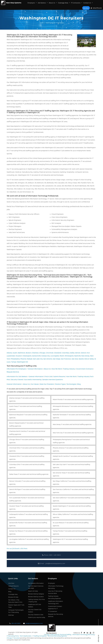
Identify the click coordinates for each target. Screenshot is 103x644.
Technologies (71, 384)
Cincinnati (50, 353)
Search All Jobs (33, 591)
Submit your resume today (37, 617)
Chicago (42, 353)
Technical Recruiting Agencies (57, 636)
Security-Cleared (17, 379)
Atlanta (9, 353)
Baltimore (22, 353)
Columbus (66, 353)
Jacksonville (36, 356)
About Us (53, 3)
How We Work (57, 369)
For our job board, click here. (17, 548)
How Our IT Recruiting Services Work (55, 592)
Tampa (14, 362)
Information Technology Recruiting (56, 587)
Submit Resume (59, 376)
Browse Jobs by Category (36, 594)
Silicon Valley (89, 359)
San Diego (57, 359)
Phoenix (23, 359)
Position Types (60, 384)
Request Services (13, 372)
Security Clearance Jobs (36, 615)
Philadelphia (15, 359)
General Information (35, 369)
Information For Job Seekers (17, 376)
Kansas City (46, 356)
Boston (28, 353)
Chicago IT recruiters (13, 638)
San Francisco (66, 359)
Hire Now (86, 8)
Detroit (83, 353)
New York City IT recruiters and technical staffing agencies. (73, 433)
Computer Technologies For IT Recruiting (16, 611)
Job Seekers (43, 3)
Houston (19, 356)
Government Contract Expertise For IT (55, 607)
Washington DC (23, 362)
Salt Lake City (38, 359)
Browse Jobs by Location (36, 597)
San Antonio (48, 359)
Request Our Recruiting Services (56, 615)
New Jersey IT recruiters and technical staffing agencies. (72, 424)
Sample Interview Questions (53, 379)
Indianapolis (27, 356)
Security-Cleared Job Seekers (35, 611)
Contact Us (88, 3)
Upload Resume (96, 8)
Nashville (78, 356)
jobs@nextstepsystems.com (55, 563)
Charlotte (35, 353)
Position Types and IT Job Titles (16, 606)
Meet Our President (47, 384)
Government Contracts (85, 369)
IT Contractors (77, 3)
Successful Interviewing (33, 379)
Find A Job (48, 376)
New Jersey (85, 356)
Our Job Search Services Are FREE (36, 587)
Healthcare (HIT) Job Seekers (35, 606)
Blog (79, 384)
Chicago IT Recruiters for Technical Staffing (58, 635)
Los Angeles (55, 356)
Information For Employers (17, 369)
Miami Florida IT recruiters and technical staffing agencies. (73, 399)
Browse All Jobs (13, 597)
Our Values (35, 384)
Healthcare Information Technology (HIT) (56, 602)
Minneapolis (69, 356)
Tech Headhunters (26, 636)
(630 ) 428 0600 (55, 555)
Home (41, 23)
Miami (62, 356)
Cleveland (58, 353)
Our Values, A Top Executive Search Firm (15, 601)
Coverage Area (64, 3)
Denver (78, 353)
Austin (15, 353)
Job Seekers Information (36, 583)
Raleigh (30, 359)
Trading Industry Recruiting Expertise (54, 597)
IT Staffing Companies (39, 636)
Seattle (81, 359)
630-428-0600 (16, 623)
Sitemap (11, 615)
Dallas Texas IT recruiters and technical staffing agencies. (29, 474)
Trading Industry (69, 369)
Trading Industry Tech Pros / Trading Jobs (36, 601)
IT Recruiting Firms (13, 636)
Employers (32, 3)
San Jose (75, 359)
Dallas (72, 353)
